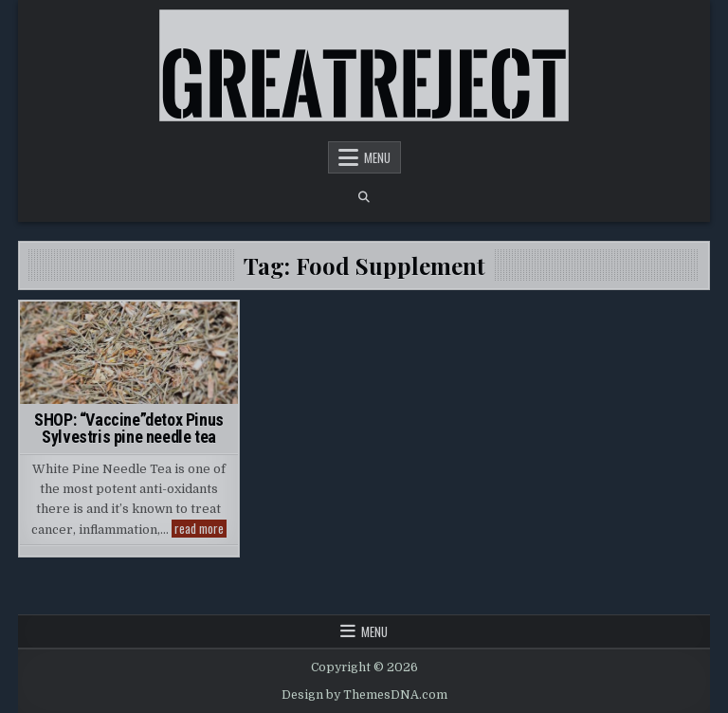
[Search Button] (364, 197)
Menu (377, 157)
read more (200, 529)
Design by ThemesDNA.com (364, 695)
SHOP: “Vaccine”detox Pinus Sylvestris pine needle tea (129, 428)
